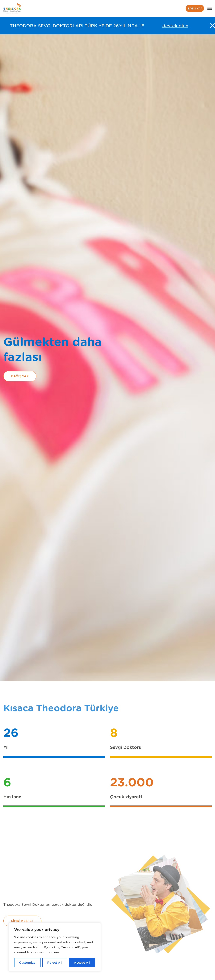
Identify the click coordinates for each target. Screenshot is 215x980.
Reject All (55, 962)
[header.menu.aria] (210, 8)
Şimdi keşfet (22, 921)
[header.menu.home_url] (12, 8)
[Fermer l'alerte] (212, 26)
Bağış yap (195, 8)
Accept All (82, 962)
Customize (27, 962)
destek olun (175, 26)
